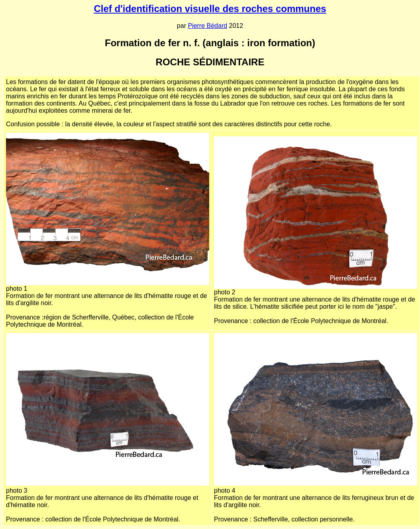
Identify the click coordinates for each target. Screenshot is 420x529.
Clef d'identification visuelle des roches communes (210, 9)
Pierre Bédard (207, 26)
